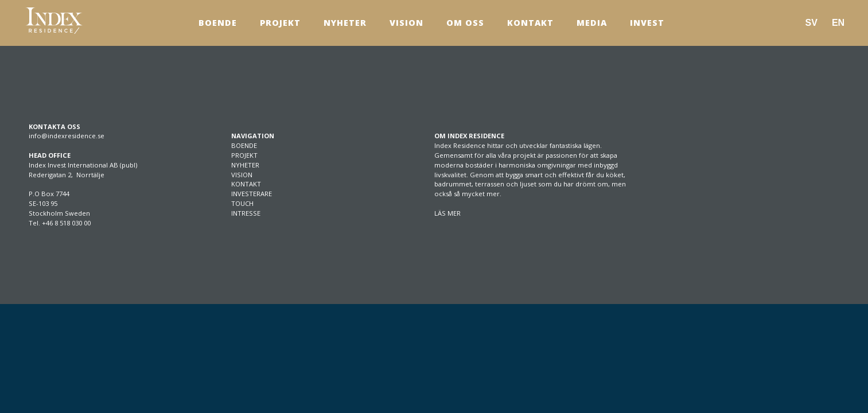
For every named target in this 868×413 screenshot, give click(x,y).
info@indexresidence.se (67, 136)
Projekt (280, 23)
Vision (406, 23)
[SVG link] (54, 21)
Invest (647, 23)
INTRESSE (246, 213)
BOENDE (244, 145)
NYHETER (245, 165)
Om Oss (465, 23)
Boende (218, 23)
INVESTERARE (252, 194)
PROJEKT (244, 155)
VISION (242, 175)
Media (592, 23)
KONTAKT (246, 184)
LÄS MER (447, 213)
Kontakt (530, 23)
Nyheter (345, 23)
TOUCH (242, 203)
